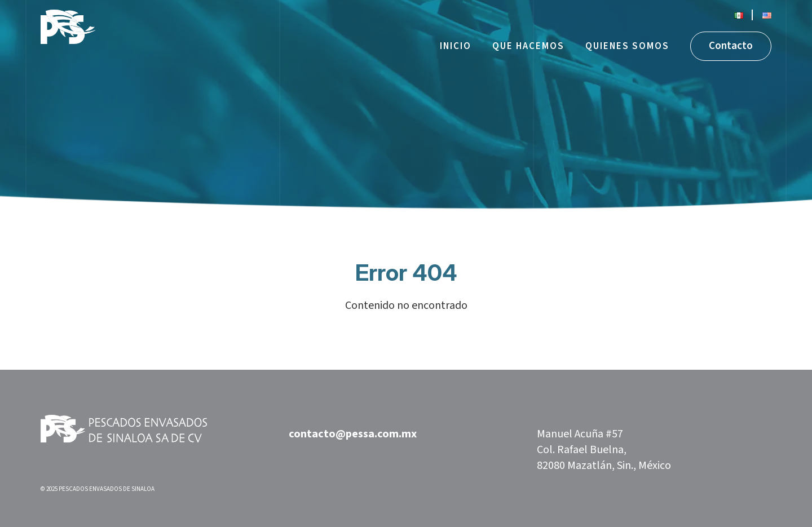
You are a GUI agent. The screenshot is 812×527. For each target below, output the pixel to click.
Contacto (731, 46)
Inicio (456, 46)
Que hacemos (528, 46)
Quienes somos (627, 46)
